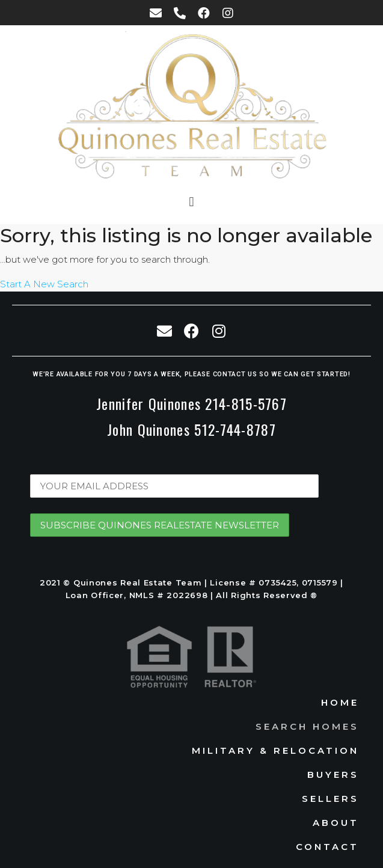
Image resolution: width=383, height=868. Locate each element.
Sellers (330, 799)
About (336, 823)
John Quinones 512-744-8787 (192, 429)
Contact (327, 847)
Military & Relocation (275, 750)
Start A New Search (44, 284)
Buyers (333, 775)
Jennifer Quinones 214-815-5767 (192, 403)
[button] (192, 202)
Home (340, 702)
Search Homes (307, 726)
